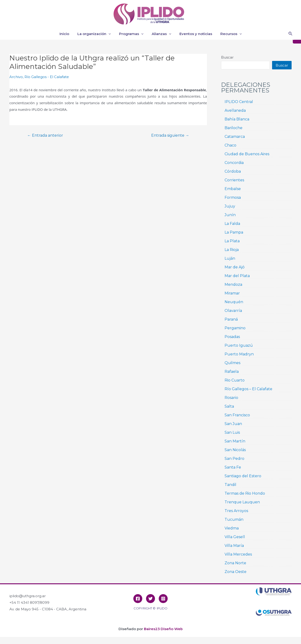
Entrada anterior (46, 135)
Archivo (16, 77)
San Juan (233, 424)
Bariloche (234, 128)
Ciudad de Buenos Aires (247, 154)
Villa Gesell (235, 537)
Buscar (227, 57)
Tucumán (234, 519)
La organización (96, 34)
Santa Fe (233, 467)
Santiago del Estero (243, 476)
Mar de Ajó (235, 267)
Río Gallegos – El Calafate (248, 389)
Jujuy (230, 206)
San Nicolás (235, 450)
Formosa (233, 197)
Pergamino (235, 328)
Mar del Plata (237, 276)
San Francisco (237, 415)
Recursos (228, 34)
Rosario (231, 398)
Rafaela (232, 372)
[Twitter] (150, 599)
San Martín (235, 441)
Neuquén (234, 302)
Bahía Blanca (237, 119)
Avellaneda (235, 110)
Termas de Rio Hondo (245, 493)
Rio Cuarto (235, 380)
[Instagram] (163, 599)
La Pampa (234, 232)
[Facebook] (138, 599)
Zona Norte (235, 563)
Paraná (231, 319)
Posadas (232, 337)
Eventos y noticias (194, 34)
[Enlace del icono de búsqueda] (291, 34)
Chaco (230, 145)
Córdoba (233, 171)
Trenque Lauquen (242, 502)
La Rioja (232, 250)
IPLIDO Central (239, 102)
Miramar (232, 293)
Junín (230, 215)
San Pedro (234, 459)
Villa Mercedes (238, 554)
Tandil (230, 485)
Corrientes (234, 180)
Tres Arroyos (236, 511)
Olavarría (233, 311)
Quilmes (232, 363)
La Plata (232, 241)
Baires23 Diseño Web (163, 629)
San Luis (232, 432)
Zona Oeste (236, 572)
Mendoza (233, 284)
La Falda (232, 224)
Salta (229, 406)
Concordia (234, 163)
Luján (230, 258)
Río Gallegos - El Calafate (47, 77)
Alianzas (161, 34)
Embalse (233, 189)
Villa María (234, 546)
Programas (132, 34)
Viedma (232, 528)
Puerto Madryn (239, 354)
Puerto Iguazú (239, 345)
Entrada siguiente (170, 135)
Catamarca (235, 137)
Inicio (67, 34)
